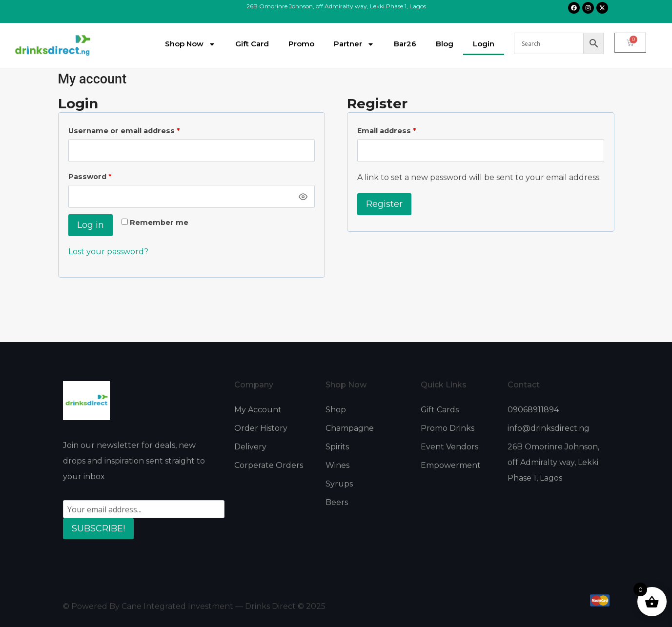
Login (484, 44)
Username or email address (141, 129)
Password (107, 175)
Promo (301, 44)
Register (384, 204)
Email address (404, 129)
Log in (91, 225)
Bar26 (405, 44)
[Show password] (304, 197)
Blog (445, 44)
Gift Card (252, 44)
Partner (354, 44)
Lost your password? (108, 252)
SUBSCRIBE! (98, 528)
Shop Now (190, 44)
